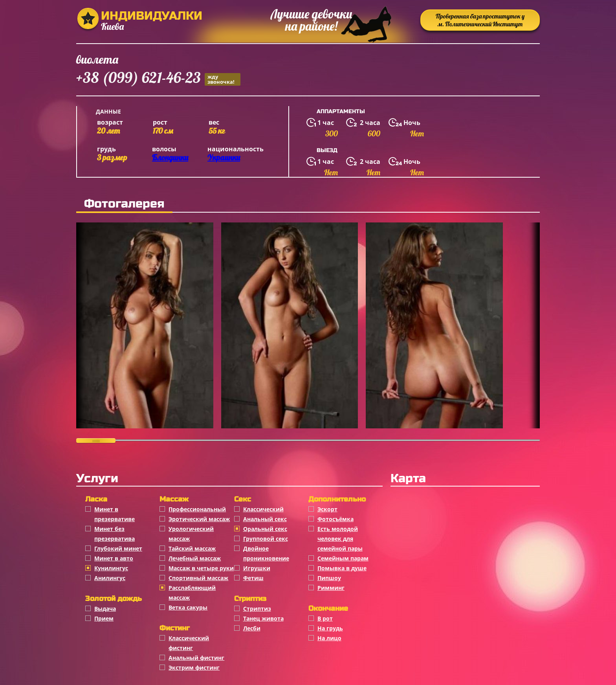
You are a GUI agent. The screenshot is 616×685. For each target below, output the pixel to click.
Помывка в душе (342, 568)
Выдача (105, 609)
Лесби (252, 628)
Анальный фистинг (196, 658)
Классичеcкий (263, 509)
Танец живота (263, 618)
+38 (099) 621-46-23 (158, 79)
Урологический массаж (191, 534)
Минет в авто (114, 558)
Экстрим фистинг (194, 668)
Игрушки (257, 568)
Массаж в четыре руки (201, 568)
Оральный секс (265, 529)
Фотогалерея (124, 204)
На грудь (330, 628)
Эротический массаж (199, 519)
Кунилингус (111, 568)
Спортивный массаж (198, 578)
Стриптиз (257, 609)
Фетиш (253, 578)
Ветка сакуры (188, 607)
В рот (325, 618)
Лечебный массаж (195, 558)
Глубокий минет (118, 548)
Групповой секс (266, 539)
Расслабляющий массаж (192, 593)
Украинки (224, 157)
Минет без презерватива (115, 534)
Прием (104, 618)
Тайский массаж (192, 548)
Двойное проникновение (266, 553)
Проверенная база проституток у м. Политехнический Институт (480, 20)
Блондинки (170, 157)
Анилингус (110, 578)
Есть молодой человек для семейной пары (340, 539)
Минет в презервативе (115, 514)
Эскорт (327, 509)
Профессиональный (197, 509)
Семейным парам (343, 558)
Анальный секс (265, 519)
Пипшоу (329, 578)
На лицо (329, 638)
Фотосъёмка (335, 519)
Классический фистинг (189, 643)
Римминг (331, 588)
